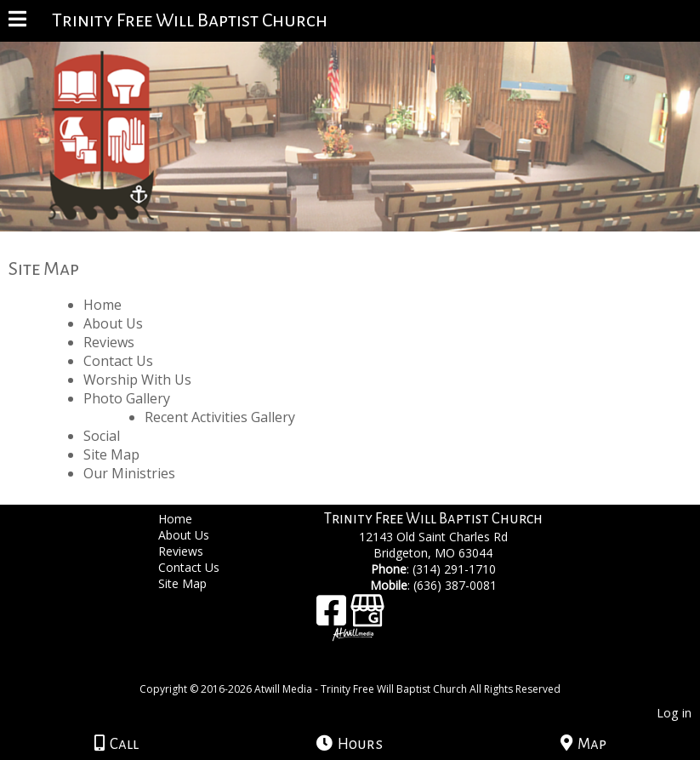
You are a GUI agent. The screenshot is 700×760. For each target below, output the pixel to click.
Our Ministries (129, 473)
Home (102, 305)
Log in (674, 713)
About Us (113, 323)
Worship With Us (137, 380)
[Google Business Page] (367, 617)
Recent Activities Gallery (220, 417)
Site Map (111, 454)
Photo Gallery (127, 398)
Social (102, 436)
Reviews (109, 342)
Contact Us (118, 361)
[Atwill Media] (365, 670)
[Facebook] (333, 617)
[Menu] (17, 21)
